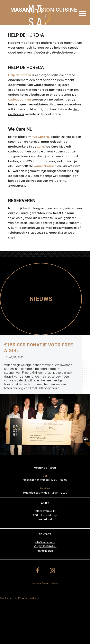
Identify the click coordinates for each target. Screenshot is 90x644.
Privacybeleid (45, 551)
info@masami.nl (45, 542)
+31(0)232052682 (45, 546)
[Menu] (82, 13)
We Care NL (58, 181)
